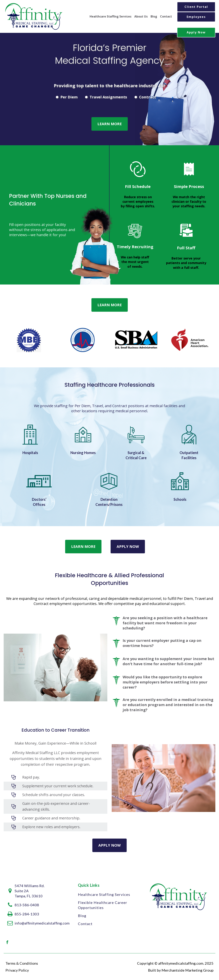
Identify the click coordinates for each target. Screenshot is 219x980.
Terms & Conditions (22, 963)
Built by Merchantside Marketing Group (181, 970)
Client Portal (196, 7)
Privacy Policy (17, 970)
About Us (141, 16)
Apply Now (196, 32)
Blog (154, 16)
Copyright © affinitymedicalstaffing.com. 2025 (175, 963)
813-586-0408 (27, 905)
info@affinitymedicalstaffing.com (42, 923)
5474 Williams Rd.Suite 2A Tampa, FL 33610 (30, 891)
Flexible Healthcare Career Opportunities (103, 905)
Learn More (110, 124)
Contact (166, 16)
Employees (196, 17)
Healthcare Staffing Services (111, 16)
